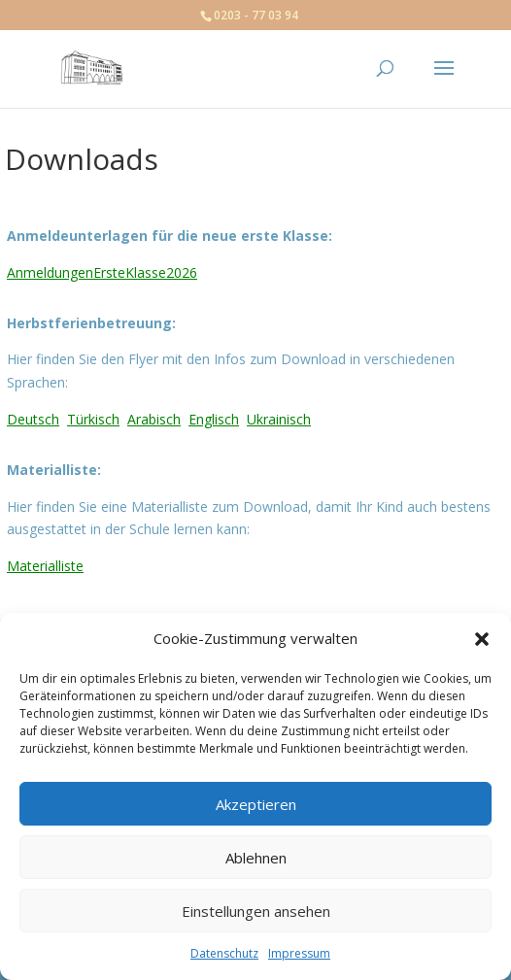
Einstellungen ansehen (256, 911)
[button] (482, 639)
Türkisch (93, 419)
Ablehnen (256, 858)
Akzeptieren (256, 804)
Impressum (299, 953)
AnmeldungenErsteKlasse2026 (102, 272)
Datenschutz (224, 953)
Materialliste (45, 566)
